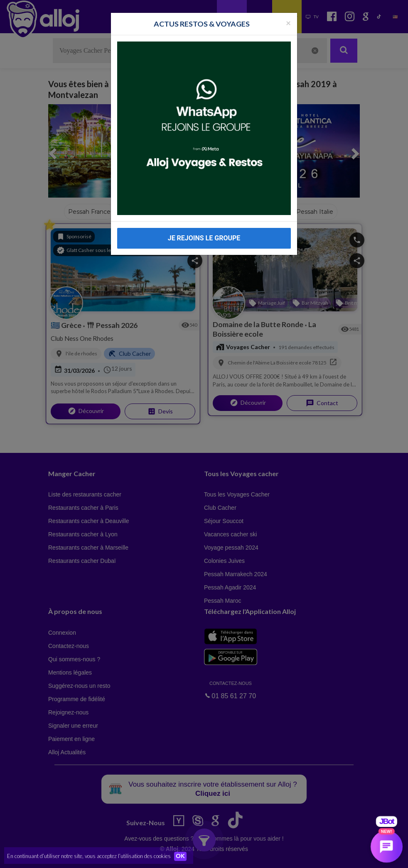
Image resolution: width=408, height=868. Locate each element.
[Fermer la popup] (288, 10)
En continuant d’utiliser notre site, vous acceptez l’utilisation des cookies (89, 856)
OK (183, 856)
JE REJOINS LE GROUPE (204, 226)
